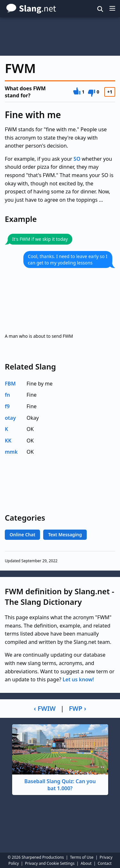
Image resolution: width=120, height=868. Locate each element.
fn (7, 395)
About (86, 863)
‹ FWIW (45, 708)
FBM (10, 384)
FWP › (77, 708)
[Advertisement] (60, 37)
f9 (7, 406)
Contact (104, 863)
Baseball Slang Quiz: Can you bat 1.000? (60, 758)
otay (10, 418)
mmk (11, 452)
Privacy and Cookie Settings (50, 863)
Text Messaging (65, 535)
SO (77, 159)
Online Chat (22, 535)
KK (8, 441)
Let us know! (78, 679)
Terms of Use (82, 857)
